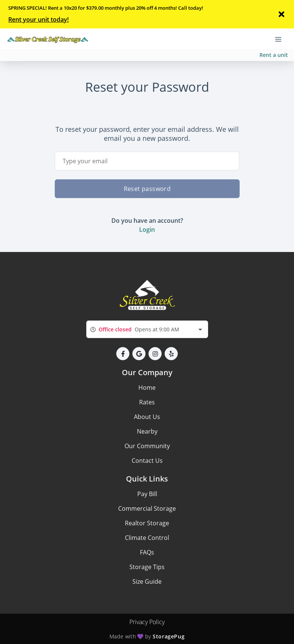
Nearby (147, 431)
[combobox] (147, 329)
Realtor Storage (147, 523)
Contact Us (147, 461)
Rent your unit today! (38, 19)
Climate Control (147, 538)
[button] (123, 354)
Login (147, 230)
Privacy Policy (147, 622)
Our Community (147, 446)
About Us (147, 417)
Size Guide (147, 581)
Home (147, 388)
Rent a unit (274, 55)
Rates (147, 402)
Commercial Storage (147, 508)
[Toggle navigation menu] (281, 39)
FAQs (147, 552)
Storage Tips (147, 567)
